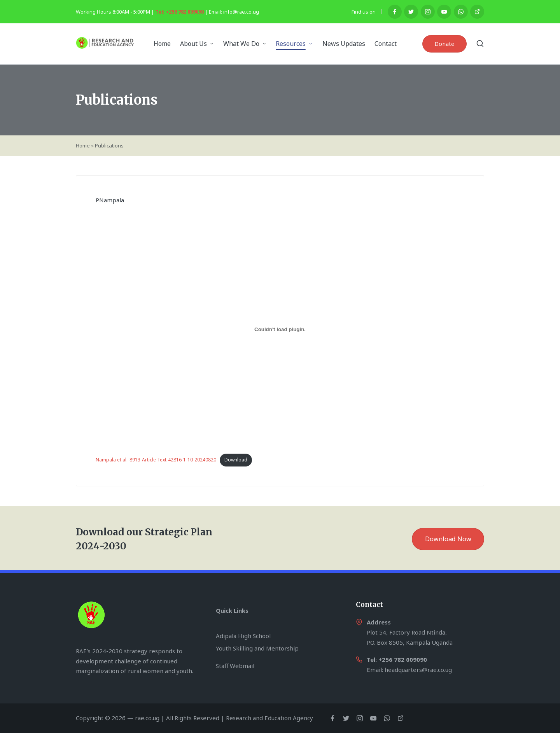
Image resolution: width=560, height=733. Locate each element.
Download (236, 460)
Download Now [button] (448, 539)
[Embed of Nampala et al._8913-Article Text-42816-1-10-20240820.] (280, 330)
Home (83, 146)
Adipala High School (243, 636)
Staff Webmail (235, 666)
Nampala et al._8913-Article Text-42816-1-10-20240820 (156, 460)
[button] (444, 44)
